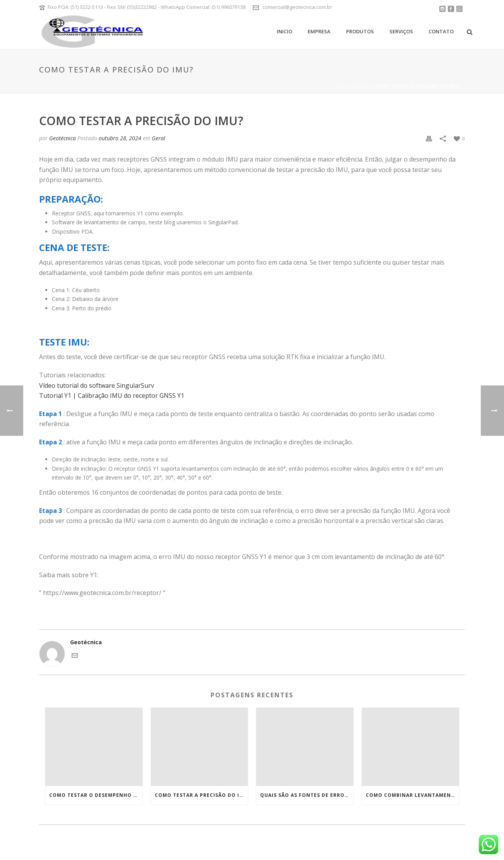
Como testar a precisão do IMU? (201, 795)
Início (342, 86)
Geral (363, 86)
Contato (441, 31)
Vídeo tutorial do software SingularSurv (97, 385)
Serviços (401, 31)
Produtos (360, 31)
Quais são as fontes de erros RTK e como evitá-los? (307, 795)
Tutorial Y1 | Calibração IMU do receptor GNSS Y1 (112, 396)
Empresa (319, 31)
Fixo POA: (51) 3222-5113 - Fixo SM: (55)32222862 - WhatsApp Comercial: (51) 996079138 (147, 7)
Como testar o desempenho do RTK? (96, 795)
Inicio (285, 31)
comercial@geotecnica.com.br (297, 7)
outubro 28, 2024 (120, 138)
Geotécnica (63, 138)
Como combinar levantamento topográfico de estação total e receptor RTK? (412, 795)
